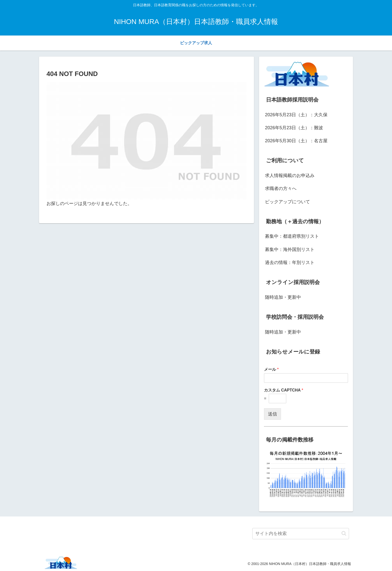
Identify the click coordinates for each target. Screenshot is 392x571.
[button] (344, 533)
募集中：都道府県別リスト (292, 236)
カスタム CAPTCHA (284, 390)
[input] (301, 534)
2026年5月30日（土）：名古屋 (296, 141)
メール (271, 369)
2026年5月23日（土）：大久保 (296, 115)
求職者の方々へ (281, 188)
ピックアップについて (287, 202)
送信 (272, 414)
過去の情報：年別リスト (290, 262)
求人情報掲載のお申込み (290, 175)
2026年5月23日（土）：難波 (294, 128)
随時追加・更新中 (283, 297)
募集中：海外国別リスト (290, 249)
